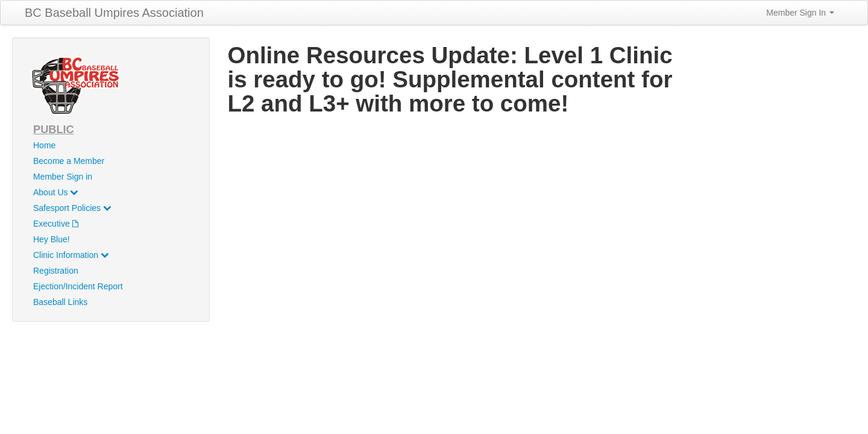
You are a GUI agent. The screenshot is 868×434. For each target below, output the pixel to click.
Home (44, 145)
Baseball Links (60, 302)
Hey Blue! (52, 239)
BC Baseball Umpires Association (114, 13)
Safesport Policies (72, 208)
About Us (55, 192)
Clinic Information (71, 255)
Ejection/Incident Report (78, 286)
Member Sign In (800, 13)
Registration (56, 271)
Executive (56, 224)
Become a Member (69, 161)
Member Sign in (63, 177)
